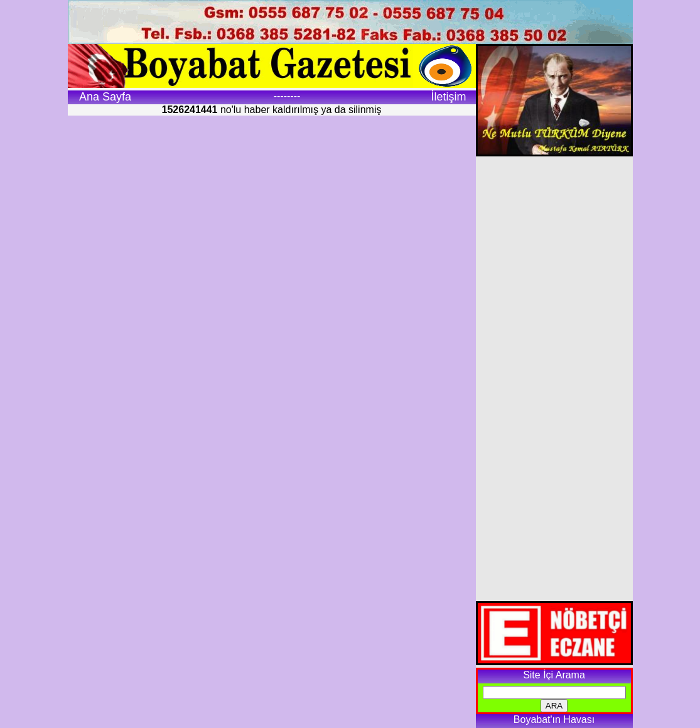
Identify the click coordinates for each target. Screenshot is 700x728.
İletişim (448, 97)
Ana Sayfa (105, 97)
